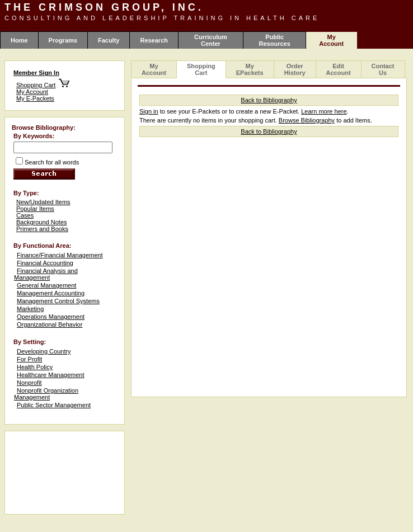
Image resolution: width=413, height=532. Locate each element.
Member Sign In (36, 73)
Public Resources (275, 40)
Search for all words (52, 162)
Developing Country (44, 351)
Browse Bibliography (307, 120)
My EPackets (250, 69)
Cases (25, 215)
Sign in (149, 111)
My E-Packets (35, 98)
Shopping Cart (36, 85)
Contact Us (383, 69)
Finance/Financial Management (60, 255)
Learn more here (324, 111)
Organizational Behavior (50, 324)
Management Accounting (51, 293)
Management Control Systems (58, 301)
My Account (32, 92)
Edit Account (339, 69)
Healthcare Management (50, 375)
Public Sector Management (54, 405)
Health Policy (35, 367)
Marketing (30, 309)
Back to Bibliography (269, 100)
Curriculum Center (211, 40)
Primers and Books (42, 229)
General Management (46, 285)
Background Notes (42, 222)
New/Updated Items (43, 202)
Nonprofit (29, 383)
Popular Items (35, 209)
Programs (63, 40)
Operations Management (51, 317)
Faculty (109, 40)
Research (154, 40)
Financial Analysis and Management (46, 274)
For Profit (29, 359)
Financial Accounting (45, 263)
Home (19, 40)
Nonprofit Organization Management (46, 394)
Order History (295, 69)
